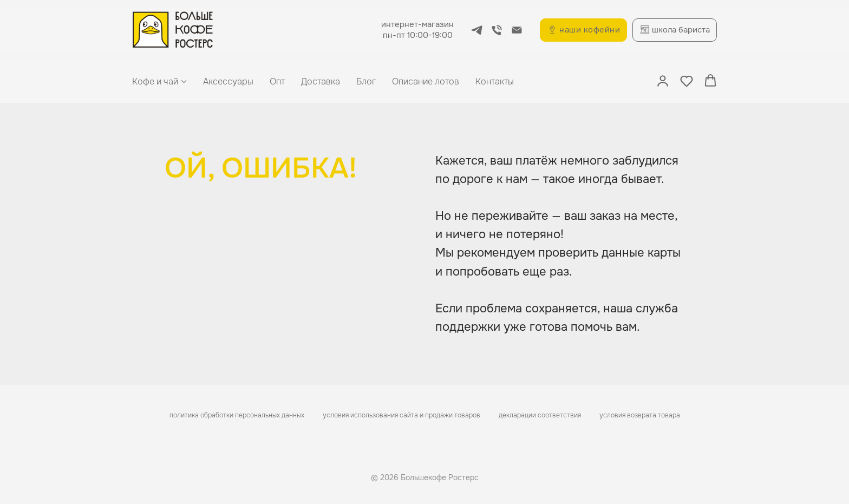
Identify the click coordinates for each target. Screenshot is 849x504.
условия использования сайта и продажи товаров (401, 415)
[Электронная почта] (517, 30)
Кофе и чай (155, 81)
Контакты (495, 81)
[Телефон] (497, 30)
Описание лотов (426, 81)
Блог (366, 81)
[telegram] (477, 30)
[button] (663, 81)
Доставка (321, 81)
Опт (277, 81)
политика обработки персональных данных (237, 415)
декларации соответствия (540, 415)
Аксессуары (228, 81)
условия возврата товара (640, 415)
